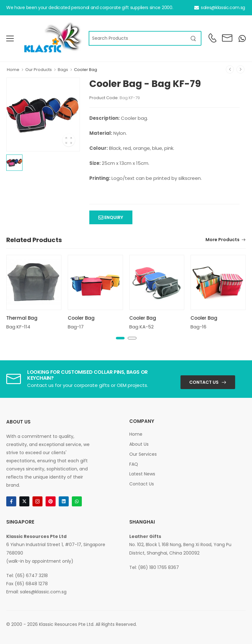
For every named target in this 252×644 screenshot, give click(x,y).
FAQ (134, 464)
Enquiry (113, 217)
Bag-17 (76, 327)
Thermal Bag (22, 318)
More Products (222, 240)
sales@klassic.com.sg (220, 8)
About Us (139, 444)
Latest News (142, 474)
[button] (120, 338)
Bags (63, 70)
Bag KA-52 (141, 327)
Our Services (143, 454)
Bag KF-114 (18, 327)
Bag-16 (198, 327)
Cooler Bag (86, 70)
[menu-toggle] (10, 38)
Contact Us (204, 382)
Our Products (39, 70)
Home (13, 70)
